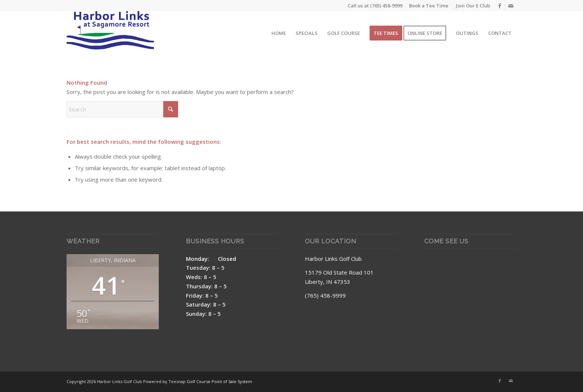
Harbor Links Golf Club (333, 259)
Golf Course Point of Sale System (219, 381)
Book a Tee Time (429, 6)
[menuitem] (471, 6)
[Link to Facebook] (500, 6)
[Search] (122, 109)
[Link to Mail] (511, 6)
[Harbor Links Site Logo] (110, 33)
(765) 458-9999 (386, 6)
